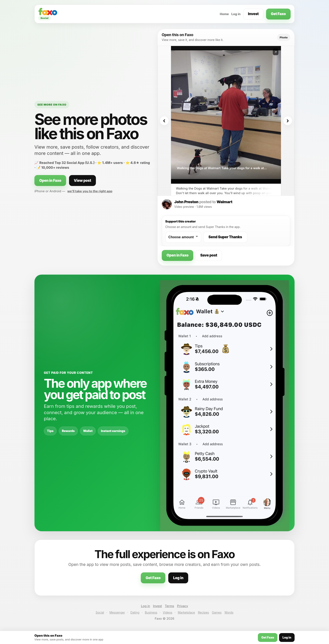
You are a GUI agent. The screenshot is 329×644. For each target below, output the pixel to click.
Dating (135, 612)
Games (217, 612)
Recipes (203, 612)
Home (224, 14)
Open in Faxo (50, 181)
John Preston (186, 202)
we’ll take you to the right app (90, 191)
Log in (236, 14)
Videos (168, 612)
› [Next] (288, 121)
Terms (170, 606)
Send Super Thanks (225, 237)
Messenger (117, 612)
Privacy (183, 606)
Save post (209, 255)
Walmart (224, 202)
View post (82, 181)
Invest (253, 14)
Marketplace (186, 612)
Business (151, 612)
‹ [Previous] (164, 121)
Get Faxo (278, 14)
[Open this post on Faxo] (226, 115)
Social (100, 612)
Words (229, 612)
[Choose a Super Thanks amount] (183, 237)
